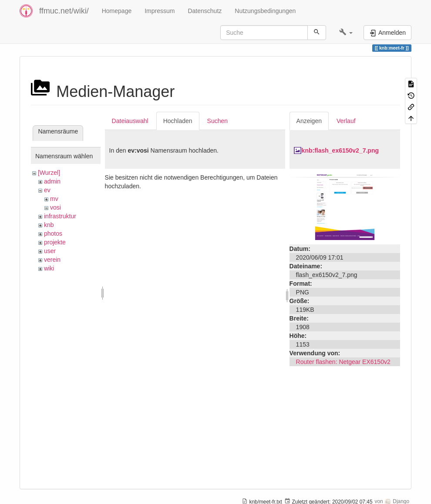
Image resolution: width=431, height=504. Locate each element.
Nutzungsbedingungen (265, 11)
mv (54, 199)
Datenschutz (205, 11)
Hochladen (178, 121)
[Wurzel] (49, 173)
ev (47, 190)
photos (53, 234)
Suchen (217, 121)
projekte (55, 242)
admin (52, 181)
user (50, 251)
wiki (49, 268)
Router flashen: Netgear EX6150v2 (343, 362)
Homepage (117, 11)
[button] (346, 33)
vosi (56, 207)
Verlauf (346, 121)
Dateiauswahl (130, 121)
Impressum (160, 11)
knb (49, 225)
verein (52, 260)
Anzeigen (309, 121)
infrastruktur (60, 216)
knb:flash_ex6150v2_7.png (340, 150)
